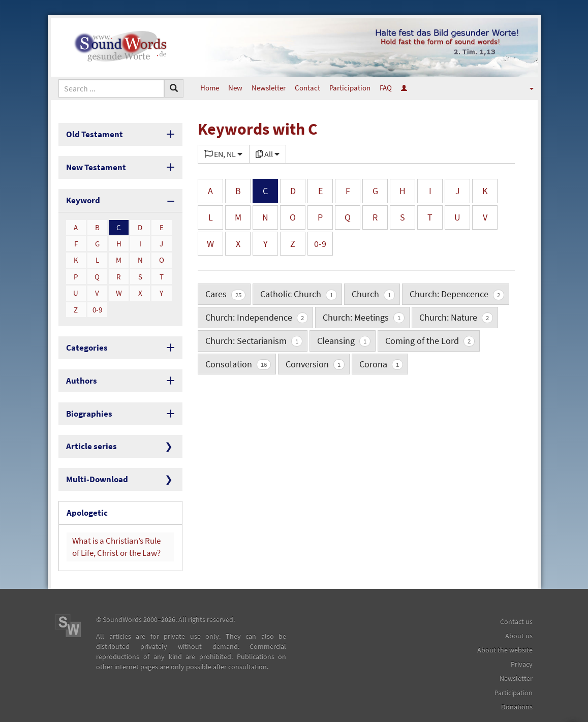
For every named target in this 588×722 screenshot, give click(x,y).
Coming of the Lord (430, 341)
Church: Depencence (457, 294)
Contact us (516, 603)
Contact (307, 88)
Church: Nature (456, 317)
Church (373, 294)
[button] (525, 88)
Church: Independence (257, 317)
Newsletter (269, 88)
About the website (505, 632)
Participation (350, 88)
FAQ (386, 88)
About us (519, 617)
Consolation (238, 364)
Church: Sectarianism (254, 341)
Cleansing (344, 341)
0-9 (97, 305)
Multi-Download (93, 467)
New (235, 88)
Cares (225, 294)
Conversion (315, 364)
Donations (517, 688)
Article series (88, 435)
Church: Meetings (364, 317)
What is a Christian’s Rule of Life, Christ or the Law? (116, 530)
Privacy (522, 646)
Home (210, 88)
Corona (381, 364)
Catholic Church (299, 294)
